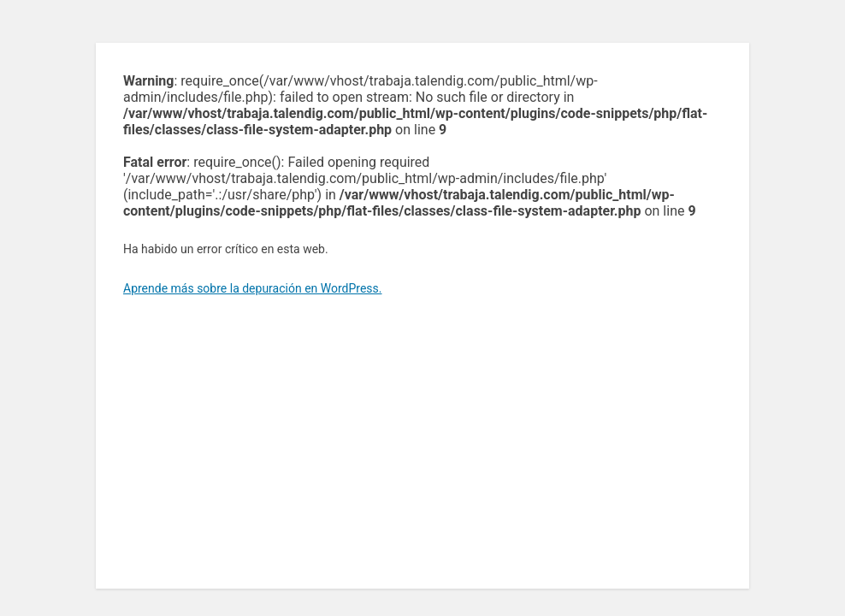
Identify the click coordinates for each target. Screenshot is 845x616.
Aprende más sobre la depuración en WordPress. (252, 288)
